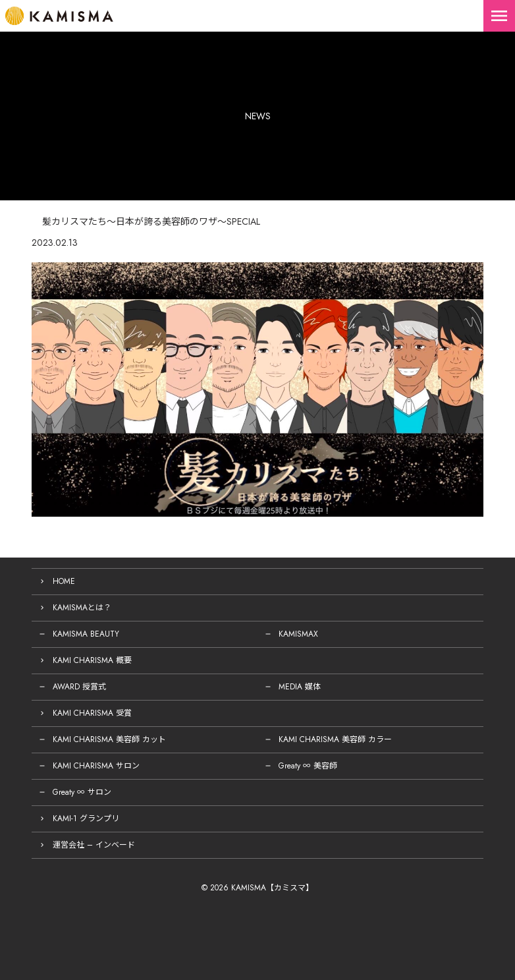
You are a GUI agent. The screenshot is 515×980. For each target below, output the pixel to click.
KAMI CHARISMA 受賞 (92, 713)
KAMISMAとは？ (82, 608)
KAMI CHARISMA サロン (96, 766)
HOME (64, 581)
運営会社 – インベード (94, 845)
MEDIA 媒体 (300, 687)
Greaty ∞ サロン (82, 792)
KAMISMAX (298, 634)
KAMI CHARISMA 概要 (92, 660)
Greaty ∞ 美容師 (308, 766)
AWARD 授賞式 (79, 687)
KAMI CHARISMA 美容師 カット (109, 739)
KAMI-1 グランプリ (86, 819)
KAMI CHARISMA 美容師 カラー (335, 739)
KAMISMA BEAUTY (86, 634)
